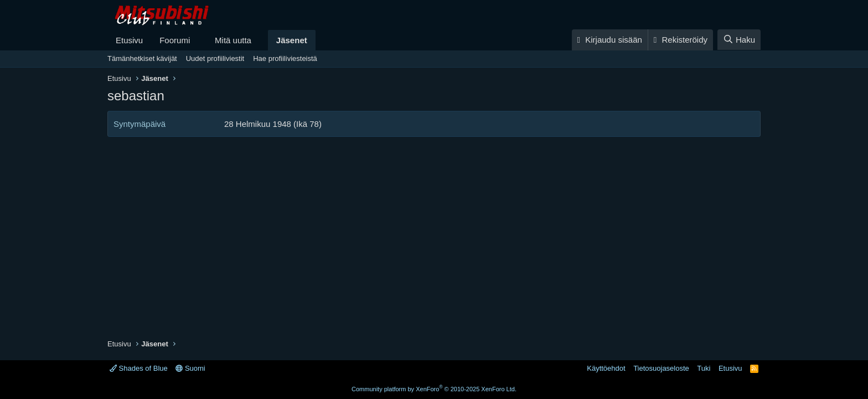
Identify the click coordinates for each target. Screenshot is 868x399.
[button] (199, 40)
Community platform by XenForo (434, 389)
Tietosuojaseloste (661, 368)
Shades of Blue (139, 368)
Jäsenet (292, 40)
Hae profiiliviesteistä (285, 58)
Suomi (190, 368)
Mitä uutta (233, 40)
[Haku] (739, 40)
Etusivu (129, 40)
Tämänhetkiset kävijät (142, 58)
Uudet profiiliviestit (215, 58)
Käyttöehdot (606, 368)
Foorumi (175, 40)
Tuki (704, 368)
